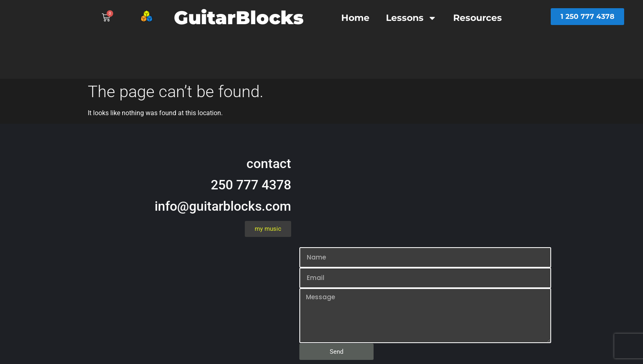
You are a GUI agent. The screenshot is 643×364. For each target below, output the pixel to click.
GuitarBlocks (239, 17)
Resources (478, 18)
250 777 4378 (251, 185)
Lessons (411, 18)
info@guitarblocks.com (223, 206)
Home (355, 18)
